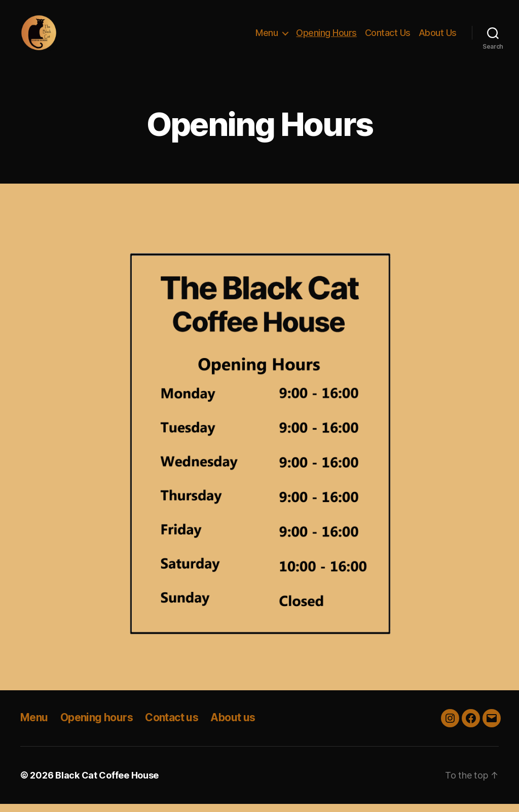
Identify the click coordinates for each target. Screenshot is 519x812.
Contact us (172, 726)
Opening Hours (326, 37)
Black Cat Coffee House (107, 783)
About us (233, 726)
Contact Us (388, 37)
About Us (438, 37)
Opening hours (97, 726)
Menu (267, 37)
